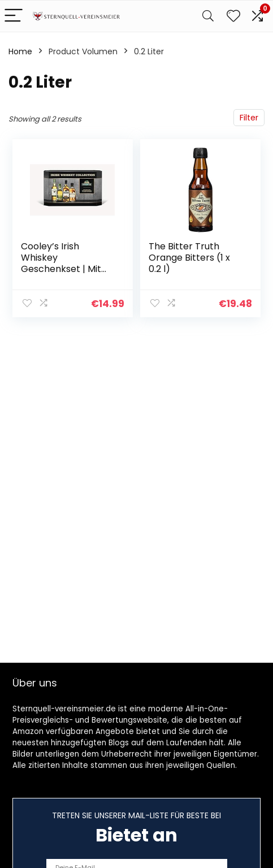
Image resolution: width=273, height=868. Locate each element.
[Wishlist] (233, 16)
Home (20, 51)
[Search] (208, 16)
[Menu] (14, 16)
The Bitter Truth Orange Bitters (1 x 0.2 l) (189, 258)
